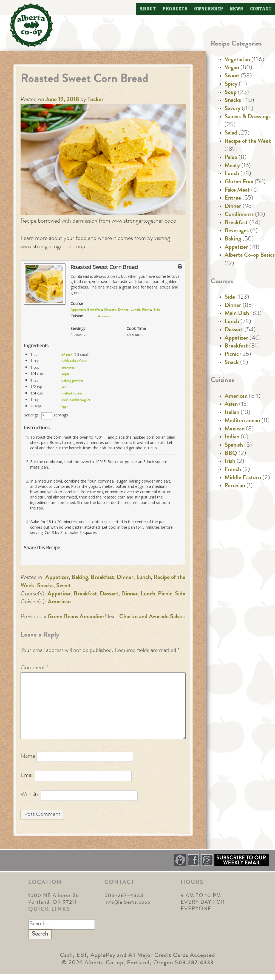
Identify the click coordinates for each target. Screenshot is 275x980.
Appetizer (78, 310)
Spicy (231, 85)
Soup (231, 93)
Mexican (235, 429)
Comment (34, 668)
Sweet (64, 586)
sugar (65, 374)
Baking (80, 578)
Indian (232, 437)
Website (30, 795)
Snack (232, 363)
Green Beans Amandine (76, 617)
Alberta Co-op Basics (250, 256)
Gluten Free (239, 182)
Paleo (231, 158)
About (148, 9)
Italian (232, 413)
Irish (230, 462)
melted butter (72, 394)
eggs (65, 407)
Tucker (96, 100)
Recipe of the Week (248, 142)
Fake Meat (237, 191)
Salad (231, 133)
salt (64, 387)
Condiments (239, 215)
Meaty (232, 166)
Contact (261, 9)
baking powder (72, 381)
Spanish (234, 446)
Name (28, 757)
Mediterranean (242, 421)
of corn (67, 355)
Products (175, 9)
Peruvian (235, 486)
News (237, 9)
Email (27, 776)
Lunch (135, 310)
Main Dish (237, 314)
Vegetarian (237, 60)
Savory (233, 109)
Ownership (209, 9)
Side (157, 310)
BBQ (231, 454)
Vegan (232, 68)
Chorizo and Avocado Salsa (151, 617)
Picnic (147, 310)
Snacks (45, 586)
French (233, 470)
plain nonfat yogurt (76, 400)
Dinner (123, 310)
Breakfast (95, 310)
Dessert (110, 310)
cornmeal (68, 368)
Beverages (237, 231)
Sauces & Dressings (248, 117)
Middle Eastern (243, 478)
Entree (233, 198)
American (105, 317)
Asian (231, 405)
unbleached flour (74, 361)
